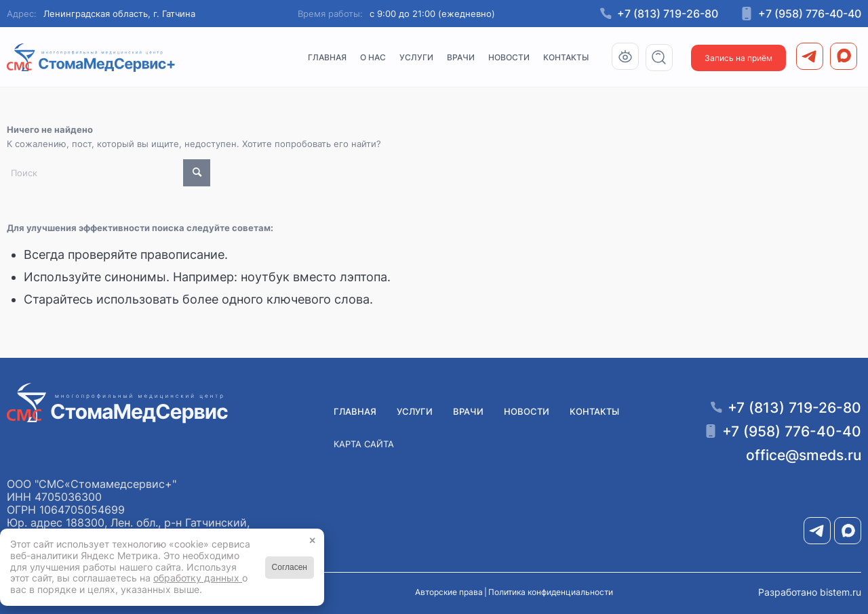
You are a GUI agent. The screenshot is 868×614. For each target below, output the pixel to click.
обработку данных (198, 578)
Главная (355, 411)
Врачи (468, 411)
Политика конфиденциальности (551, 592)
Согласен (290, 567)
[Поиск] (663, 58)
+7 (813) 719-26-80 (668, 14)
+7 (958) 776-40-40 (810, 14)
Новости (527, 411)
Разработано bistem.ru (810, 592)
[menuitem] (327, 58)
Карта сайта (364, 444)
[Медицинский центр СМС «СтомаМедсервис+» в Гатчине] (92, 58)
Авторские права (449, 592)
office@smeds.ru (804, 455)
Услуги (415, 411)
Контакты (594, 411)
